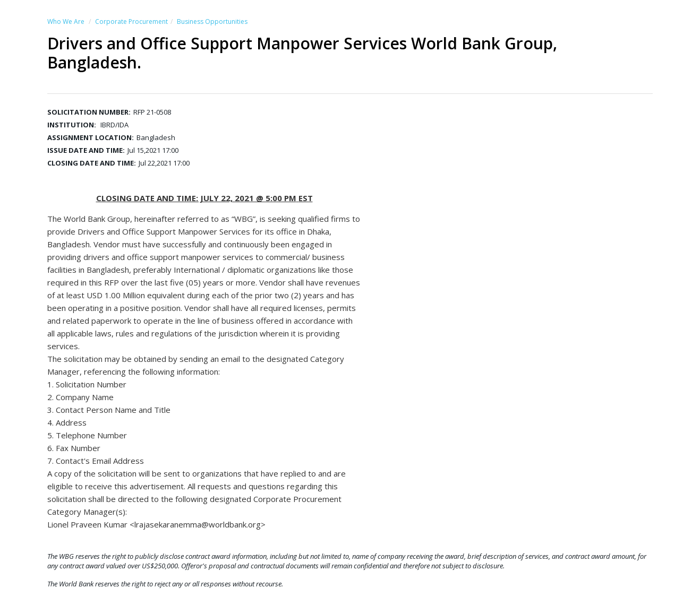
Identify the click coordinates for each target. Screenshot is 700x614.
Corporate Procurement (131, 21)
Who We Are (66, 21)
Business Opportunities (212, 21)
